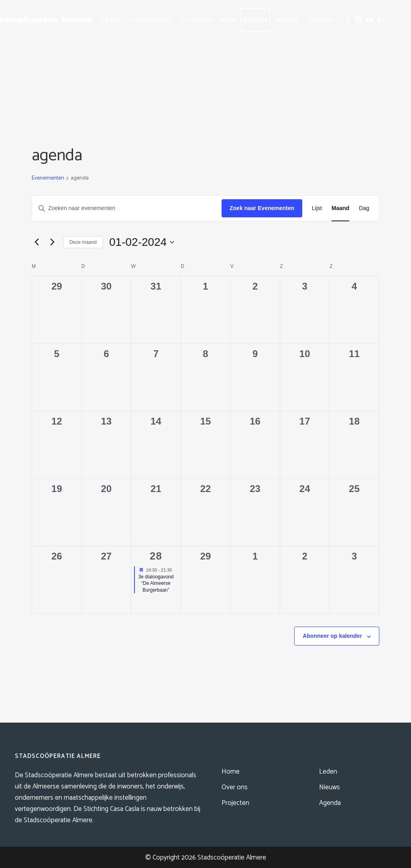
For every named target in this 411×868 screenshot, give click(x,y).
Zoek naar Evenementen (262, 208)
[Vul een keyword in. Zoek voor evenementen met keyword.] (127, 208)
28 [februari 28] (156, 556)
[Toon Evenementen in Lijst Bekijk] (317, 208)
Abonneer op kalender (332, 636)
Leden (328, 772)
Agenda (330, 803)
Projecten (235, 803)
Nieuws (330, 787)
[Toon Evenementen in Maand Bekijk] (340, 208)
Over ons (235, 787)
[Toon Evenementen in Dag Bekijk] (364, 208)
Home (231, 772)
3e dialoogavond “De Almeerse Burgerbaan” (156, 583)
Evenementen (48, 179)
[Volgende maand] (52, 242)
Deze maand (83, 242)
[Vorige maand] (37, 242)
